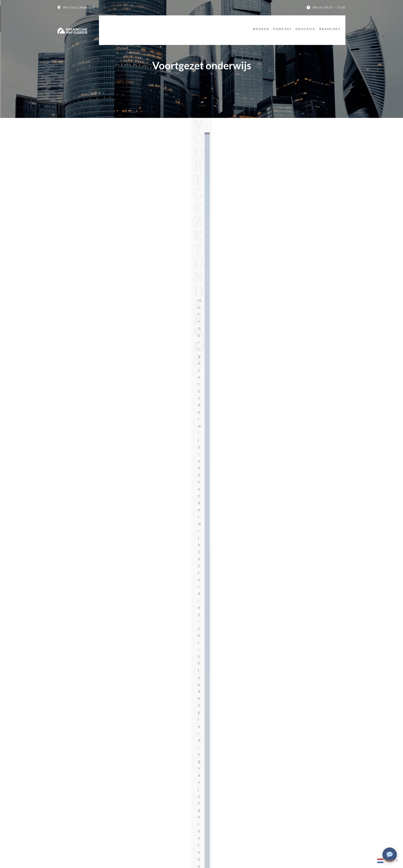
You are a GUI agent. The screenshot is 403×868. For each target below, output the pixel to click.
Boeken (247, 26)
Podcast (275, 26)
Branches (335, 26)
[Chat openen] (390, 855)
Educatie (304, 26)
